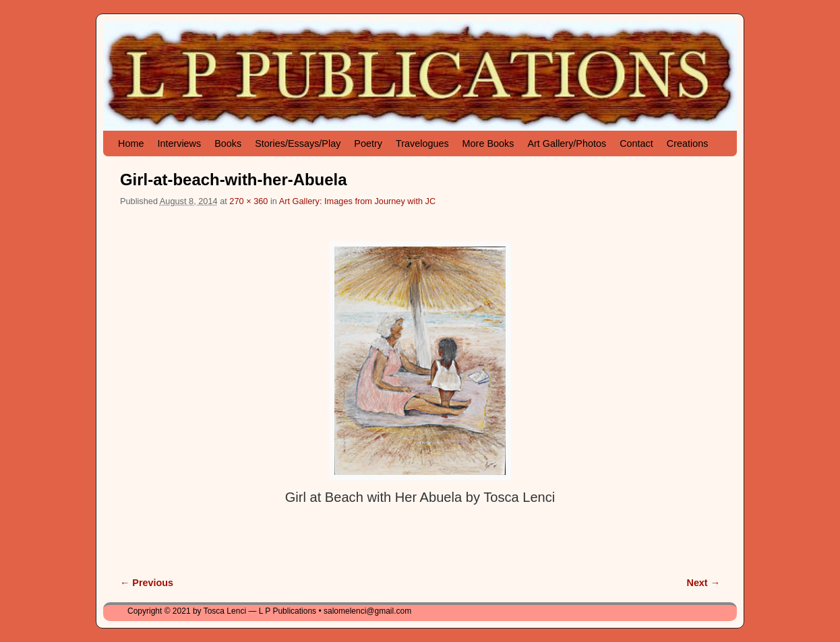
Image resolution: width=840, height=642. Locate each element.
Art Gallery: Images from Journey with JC (357, 201)
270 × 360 (248, 201)
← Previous (147, 583)
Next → (703, 583)
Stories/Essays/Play (298, 143)
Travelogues (422, 143)
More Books (488, 143)
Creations (688, 143)
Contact (636, 143)
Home (131, 143)
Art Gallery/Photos (567, 143)
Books (228, 143)
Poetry (368, 143)
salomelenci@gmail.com (367, 611)
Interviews (179, 143)
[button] (420, 361)
